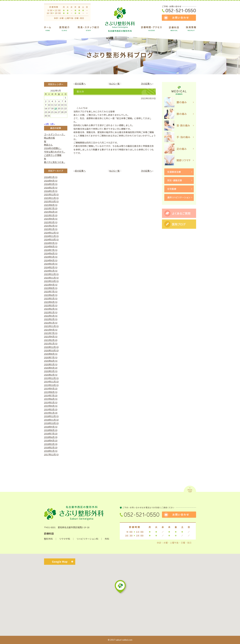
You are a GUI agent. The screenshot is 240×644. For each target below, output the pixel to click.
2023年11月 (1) (51, 278)
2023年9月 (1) (51, 285)
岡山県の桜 (49, 138)
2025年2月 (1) (51, 226)
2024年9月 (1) (51, 243)
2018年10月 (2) (51, 423)
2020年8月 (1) (51, 354)
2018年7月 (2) (51, 434)
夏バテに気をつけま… (55, 162)
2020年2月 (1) (51, 375)
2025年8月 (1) (51, 205)
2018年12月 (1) (51, 416)
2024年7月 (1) (51, 250)
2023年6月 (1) (51, 295)
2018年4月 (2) (51, 441)
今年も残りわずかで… (55, 152)
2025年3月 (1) (51, 222)
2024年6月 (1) (51, 253)
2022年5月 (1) (51, 316)
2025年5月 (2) (51, 215)
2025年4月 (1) (51, 219)
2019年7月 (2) (51, 396)
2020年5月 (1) (51, 364)
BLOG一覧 (114, 84)
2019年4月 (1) (51, 406)
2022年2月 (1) (51, 319)
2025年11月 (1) (51, 198)
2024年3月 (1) (51, 264)
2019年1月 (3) (51, 413)
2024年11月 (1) (51, 236)
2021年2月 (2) (51, 340)
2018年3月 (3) (51, 444)
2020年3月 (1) (51, 371)
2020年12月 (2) (51, 347)
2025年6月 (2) (51, 212)
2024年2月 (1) (51, 267)
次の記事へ (146, 84)
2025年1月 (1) (51, 229)
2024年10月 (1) (51, 240)
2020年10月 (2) (51, 350)
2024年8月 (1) (51, 246)
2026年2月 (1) (51, 188)
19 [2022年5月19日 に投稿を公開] (56, 108)
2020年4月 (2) (51, 368)
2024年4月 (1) (51, 260)
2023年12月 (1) (51, 274)
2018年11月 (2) (51, 420)
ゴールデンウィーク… (55, 134)
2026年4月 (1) (51, 181)
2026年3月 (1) (51, 184)
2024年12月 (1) (51, 233)
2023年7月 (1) (51, 292)
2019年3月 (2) (51, 409)
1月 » (53, 124)
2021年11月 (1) (51, 326)
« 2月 (46, 124)
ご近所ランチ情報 (53, 155)
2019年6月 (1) (51, 399)
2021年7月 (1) (51, 333)
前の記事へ (80, 84)
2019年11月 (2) (51, 382)
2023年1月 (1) (51, 312)
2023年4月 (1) (51, 302)
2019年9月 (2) (51, 389)
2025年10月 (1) (51, 201)
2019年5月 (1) (51, 402)
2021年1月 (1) (51, 344)
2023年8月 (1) (51, 288)
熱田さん (48, 145)
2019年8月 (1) (51, 392)
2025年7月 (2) (51, 208)
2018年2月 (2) (51, 448)
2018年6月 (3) (51, 437)
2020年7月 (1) (51, 357)
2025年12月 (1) (51, 194)
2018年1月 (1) (51, 451)
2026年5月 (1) (51, 177)
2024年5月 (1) (51, 257)
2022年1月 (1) (51, 323)
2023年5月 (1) (51, 298)
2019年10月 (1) (51, 385)
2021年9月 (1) (51, 330)
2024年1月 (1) (51, 271)
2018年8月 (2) (51, 430)
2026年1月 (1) (51, 191)
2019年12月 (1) (51, 378)
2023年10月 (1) (51, 281)
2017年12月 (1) (51, 454)
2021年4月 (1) (51, 337)
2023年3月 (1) (51, 305)
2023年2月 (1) (51, 309)
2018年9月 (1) (51, 427)
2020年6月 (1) (51, 361)
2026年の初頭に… (53, 148)
